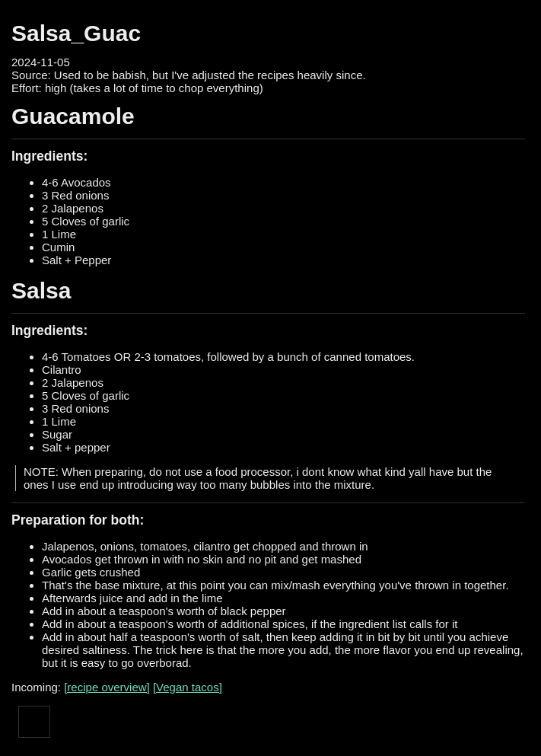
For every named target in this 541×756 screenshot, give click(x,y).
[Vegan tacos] (188, 687)
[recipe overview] (107, 687)
